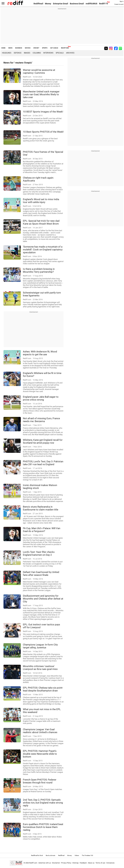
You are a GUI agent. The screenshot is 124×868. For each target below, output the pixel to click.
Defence (18, 53)
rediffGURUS (92, 4)
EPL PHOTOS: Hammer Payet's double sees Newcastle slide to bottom (40, 754)
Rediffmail (38, 4)
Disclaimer (56, 863)
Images (27, 53)
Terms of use (100, 863)
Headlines (7, 53)
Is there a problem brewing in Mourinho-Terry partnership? (39, 270)
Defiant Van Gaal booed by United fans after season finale (41, 573)
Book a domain (51, 855)
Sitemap (75, 863)
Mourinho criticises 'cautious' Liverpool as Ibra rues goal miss (40, 668)
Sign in (122, 1)
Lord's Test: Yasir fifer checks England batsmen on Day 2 (39, 553)
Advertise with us (45, 863)
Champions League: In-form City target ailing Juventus (40, 646)
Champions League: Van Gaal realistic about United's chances (40, 731)
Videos (77, 855)
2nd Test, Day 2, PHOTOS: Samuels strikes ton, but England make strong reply (43, 803)
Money (48, 4)
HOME (3, 48)
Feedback (83, 863)
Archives (70, 53)
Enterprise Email (61, 4)
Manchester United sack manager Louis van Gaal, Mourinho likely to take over (41, 94)
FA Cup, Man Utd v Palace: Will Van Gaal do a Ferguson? (42, 530)
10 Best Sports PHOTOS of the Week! (43, 132)
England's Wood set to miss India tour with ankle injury (41, 201)
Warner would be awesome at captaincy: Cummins (39, 71)
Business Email (77, 4)
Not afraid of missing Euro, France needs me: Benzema (41, 420)
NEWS (10, 48)
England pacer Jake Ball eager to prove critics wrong (41, 398)
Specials (60, 53)
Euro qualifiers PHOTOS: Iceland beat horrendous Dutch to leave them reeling (43, 827)
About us (91, 863)
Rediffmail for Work (37, 855)
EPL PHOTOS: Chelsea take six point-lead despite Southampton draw (43, 689)
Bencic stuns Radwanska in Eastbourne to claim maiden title (41, 508)
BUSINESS (19, 48)
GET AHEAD (54, 48)
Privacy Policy (66, 863)
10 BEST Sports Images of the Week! (43, 112)
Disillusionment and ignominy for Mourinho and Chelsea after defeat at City (43, 599)
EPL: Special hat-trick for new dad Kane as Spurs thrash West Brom (41, 222)
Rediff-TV (104, 4)
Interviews (48, 53)
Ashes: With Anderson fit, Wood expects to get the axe (40, 353)
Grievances (110, 863)
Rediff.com (33, 863)
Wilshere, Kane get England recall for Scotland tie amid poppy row (43, 441)
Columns (37, 53)
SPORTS (45, 48)
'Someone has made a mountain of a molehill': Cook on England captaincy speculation (43, 250)
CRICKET (36, 48)
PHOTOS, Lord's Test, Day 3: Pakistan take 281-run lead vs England (43, 463)
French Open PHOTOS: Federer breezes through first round (40, 781)
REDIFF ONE (65, 48)
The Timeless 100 (87, 855)
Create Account (119, 4)
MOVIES (28, 48)
